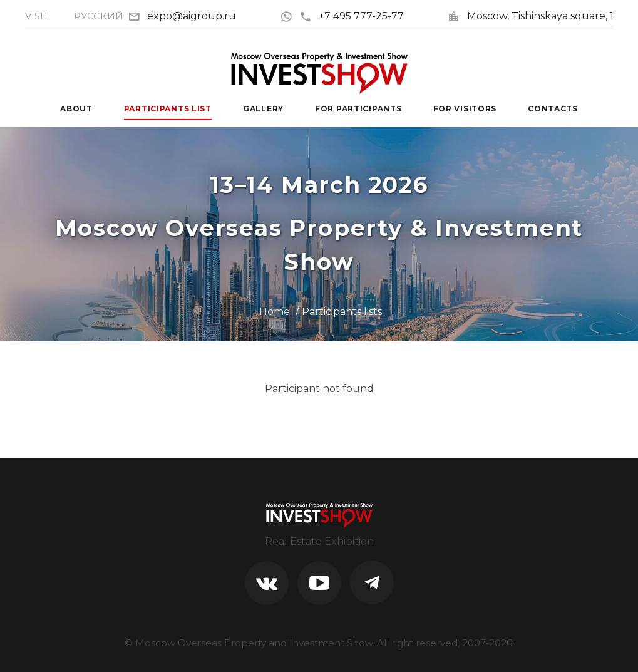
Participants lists (342, 312)
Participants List (168, 109)
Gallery (263, 109)
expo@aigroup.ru (192, 16)
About (76, 109)
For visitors (465, 109)
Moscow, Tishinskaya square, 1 (540, 16)
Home (275, 312)
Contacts (553, 109)
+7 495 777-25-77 (352, 16)
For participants (358, 109)
